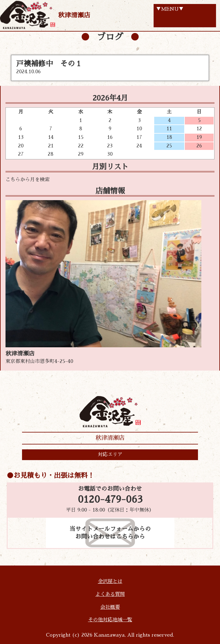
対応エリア (110, 455)
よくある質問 (110, 594)
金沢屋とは (110, 581)
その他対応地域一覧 (110, 620)
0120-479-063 (110, 500)
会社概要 (110, 607)
